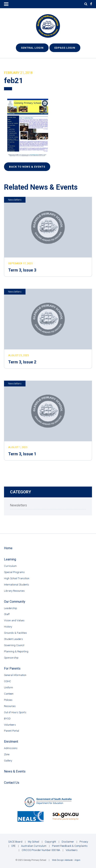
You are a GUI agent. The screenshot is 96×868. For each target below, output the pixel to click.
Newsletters (15, 200)
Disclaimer (68, 842)
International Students (17, 585)
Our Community (15, 602)
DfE (13, 846)
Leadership (11, 608)
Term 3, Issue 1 (22, 454)
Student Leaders (13, 639)
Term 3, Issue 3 (22, 270)
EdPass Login (65, 48)
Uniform (9, 687)
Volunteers (10, 725)
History (8, 627)
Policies (8, 700)
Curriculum (10, 566)
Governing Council (14, 645)
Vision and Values (14, 620)
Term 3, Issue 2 (22, 362)
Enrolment (11, 742)
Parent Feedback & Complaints (70, 846)
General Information (15, 675)
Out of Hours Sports (15, 712)
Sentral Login (32, 48)
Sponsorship (11, 658)
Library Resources (14, 591)
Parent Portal (12, 731)
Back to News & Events (27, 167)
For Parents (12, 668)
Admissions (11, 748)
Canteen (9, 694)
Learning (10, 559)
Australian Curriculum (34, 846)
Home (8, 548)
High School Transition (17, 578)
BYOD (7, 719)
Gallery (8, 761)
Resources (10, 706)
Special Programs (14, 572)
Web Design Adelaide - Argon (66, 860)
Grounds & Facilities (15, 633)
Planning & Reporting (16, 651)
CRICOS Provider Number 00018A (41, 850)
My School (34, 842)
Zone (7, 754)
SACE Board (15, 842)
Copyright (50, 842)
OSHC (8, 681)
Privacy (84, 842)
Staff (7, 614)
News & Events (15, 771)
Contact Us (12, 783)
